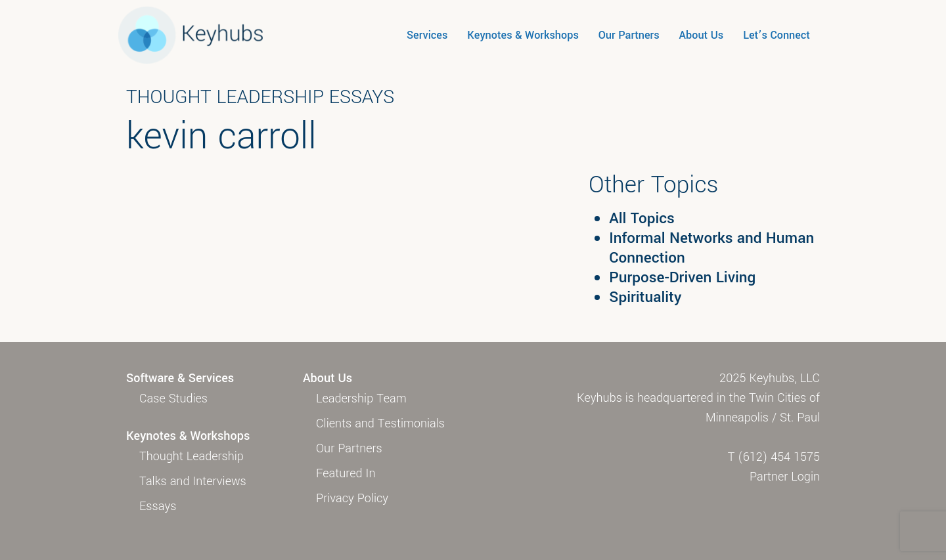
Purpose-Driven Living (682, 278)
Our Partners (629, 35)
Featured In (346, 473)
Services (427, 35)
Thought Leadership (191, 456)
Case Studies (173, 398)
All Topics (642, 219)
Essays (158, 506)
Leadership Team (361, 398)
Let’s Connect (777, 35)
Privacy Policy (352, 498)
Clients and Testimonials (380, 423)
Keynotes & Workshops (523, 35)
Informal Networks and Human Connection (711, 248)
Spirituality (645, 297)
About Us (702, 35)
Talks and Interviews (193, 481)
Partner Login (785, 477)
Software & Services (180, 378)
